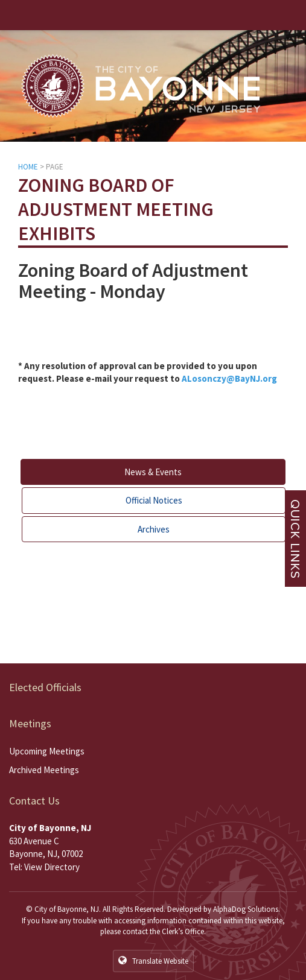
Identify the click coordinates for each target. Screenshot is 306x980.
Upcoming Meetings (47, 751)
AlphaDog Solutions (246, 909)
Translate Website (153, 961)
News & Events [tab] (153, 472)
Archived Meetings (44, 770)
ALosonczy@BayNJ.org (229, 378)
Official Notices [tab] (154, 500)
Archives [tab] (154, 529)
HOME (28, 167)
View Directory (52, 867)
